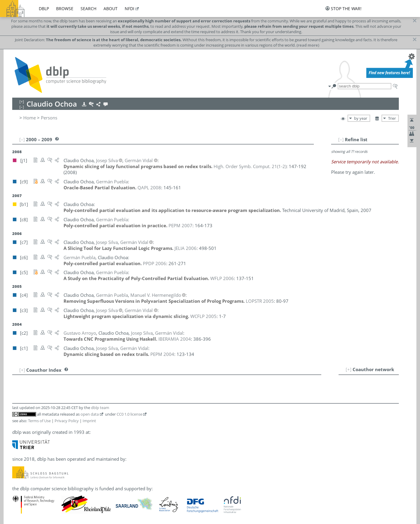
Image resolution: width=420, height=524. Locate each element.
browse (65, 9)
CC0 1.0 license (129, 414)
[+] (349, 369)
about (111, 9)
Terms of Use (39, 421)
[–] (341, 139)
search (88, 9)
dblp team (100, 408)
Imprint (89, 421)
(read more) (308, 45)
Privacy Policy (67, 421)
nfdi (129, 9)
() (250, 166)
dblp (44, 9)
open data (90, 414)
